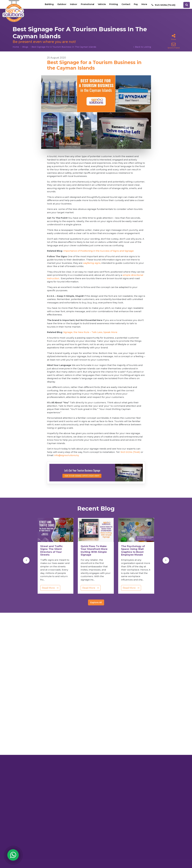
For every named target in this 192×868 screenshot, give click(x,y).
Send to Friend (174, 46)
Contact (125, 5)
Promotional (85, 5)
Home (16, 47)
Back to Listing (143, 47)
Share (173, 37)
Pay (135, 5)
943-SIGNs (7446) (130, 452)
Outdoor (59, 5)
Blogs (25, 47)
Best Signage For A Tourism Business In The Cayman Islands (64, 47)
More (144, 5)
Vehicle (100, 5)
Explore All (96, 602)
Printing (112, 5)
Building (46, 5)
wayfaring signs (92, 263)
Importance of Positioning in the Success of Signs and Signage (98, 251)
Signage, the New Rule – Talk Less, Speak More (90, 332)
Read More (50, 588)
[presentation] (26, 560)
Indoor (71, 5)
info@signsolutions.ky (67, 455)
